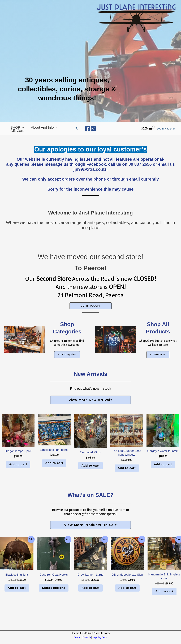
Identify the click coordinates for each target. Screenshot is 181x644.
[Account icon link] (166, 131)
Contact (78, 642)
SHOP (17, 127)
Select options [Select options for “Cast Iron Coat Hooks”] (54, 593)
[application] (22, 127)
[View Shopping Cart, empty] (146, 131)
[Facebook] (88, 131)
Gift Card (17, 135)
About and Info (44, 127)
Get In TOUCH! (90, 310)
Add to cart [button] (18, 469)
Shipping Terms (100, 642)
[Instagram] (93, 131)
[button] (76, 131)
